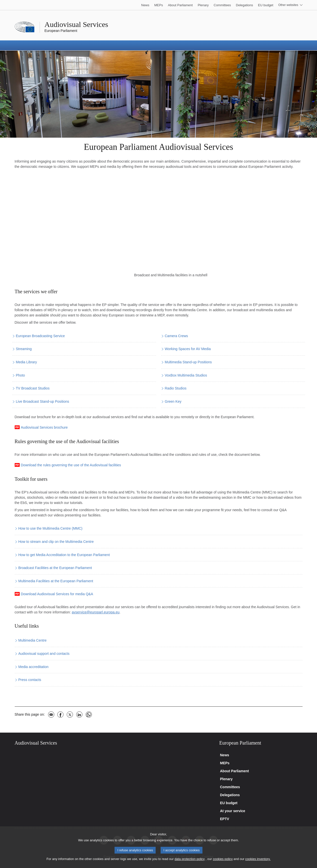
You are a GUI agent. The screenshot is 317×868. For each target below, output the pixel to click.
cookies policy (223, 859)
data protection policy (190, 859)
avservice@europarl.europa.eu (96, 612)
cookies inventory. (258, 859)
